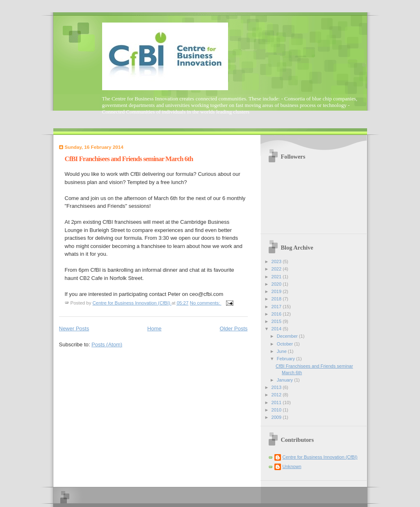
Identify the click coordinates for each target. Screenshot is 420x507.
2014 (277, 329)
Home (154, 329)
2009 (277, 417)
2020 (277, 284)
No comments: (206, 303)
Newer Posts (74, 329)
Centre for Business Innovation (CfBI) (320, 457)
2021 (277, 277)
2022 (277, 269)
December (288, 336)
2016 (277, 314)
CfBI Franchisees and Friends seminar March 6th (129, 159)
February (286, 359)
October (285, 344)
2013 (277, 387)
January (285, 380)
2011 (277, 402)
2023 (277, 261)
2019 (277, 291)
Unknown (292, 466)
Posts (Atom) (107, 344)
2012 (277, 395)
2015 (277, 321)
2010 (277, 410)
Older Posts (234, 329)
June (282, 351)
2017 (277, 307)
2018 (277, 299)
